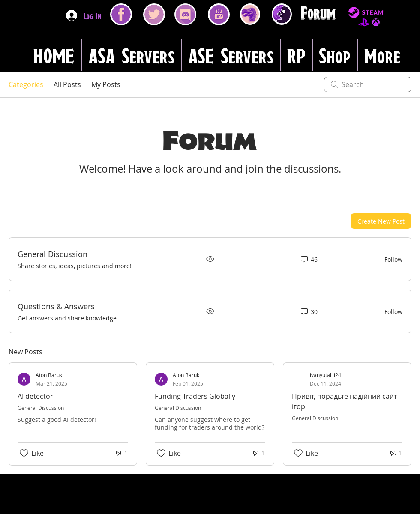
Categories (26, 84)
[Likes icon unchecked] (24, 453)
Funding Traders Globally (195, 396)
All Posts (67, 84)
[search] (368, 84)
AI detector (35, 396)
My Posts (106, 84)
